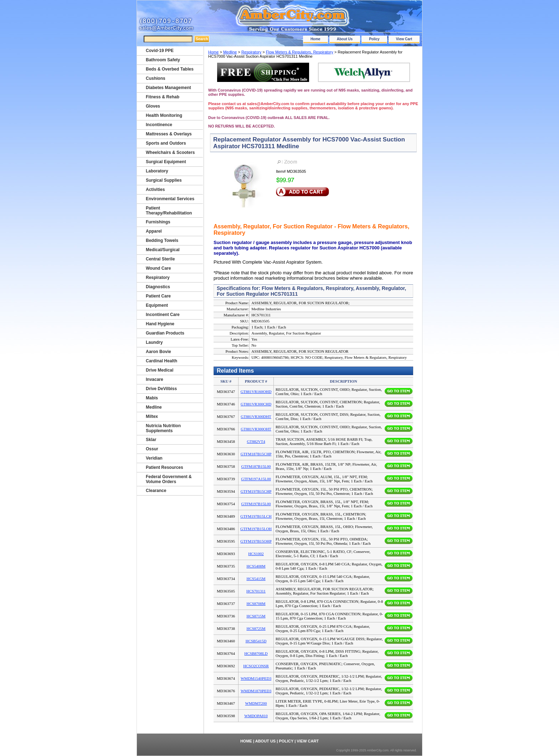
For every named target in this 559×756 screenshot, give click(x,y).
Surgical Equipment (166, 162)
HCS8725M (256, 628)
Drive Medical (160, 370)
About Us (345, 39)
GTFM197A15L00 (256, 479)
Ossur (152, 449)
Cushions (156, 78)
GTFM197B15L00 (256, 504)
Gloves (153, 106)
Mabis (152, 398)
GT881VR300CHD (256, 404)
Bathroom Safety (163, 60)
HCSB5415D (256, 641)
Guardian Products (165, 333)
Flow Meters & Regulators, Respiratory (300, 52)
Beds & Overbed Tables (170, 69)
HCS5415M (256, 579)
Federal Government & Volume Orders (169, 479)
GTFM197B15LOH (256, 529)
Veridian (154, 458)
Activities (155, 190)
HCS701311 (256, 591)
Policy (374, 39)
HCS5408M (256, 566)
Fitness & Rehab (163, 97)
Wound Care (158, 268)
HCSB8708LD (256, 653)
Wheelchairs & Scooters (170, 152)
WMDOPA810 (256, 716)
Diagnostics (158, 287)
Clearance (156, 491)
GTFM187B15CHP (256, 454)
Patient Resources (165, 467)
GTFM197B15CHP (256, 491)
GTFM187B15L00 (256, 466)
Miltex (152, 416)
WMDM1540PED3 (256, 678)
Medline (230, 52)
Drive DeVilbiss (161, 389)
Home (316, 39)
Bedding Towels (162, 240)
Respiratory (251, 52)
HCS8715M (256, 616)
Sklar (151, 440)
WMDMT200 (256, 703)
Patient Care (158, 296)
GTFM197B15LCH (256, 516)
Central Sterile (160, 259)
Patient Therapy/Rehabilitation (169, 211)
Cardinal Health (161, 361)
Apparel (154, 231)
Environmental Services (170, 199)
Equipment (157, 305)
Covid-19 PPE (160, 51)
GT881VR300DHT (256, 416)
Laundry (154, 342)
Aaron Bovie (158, 352)
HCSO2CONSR (256, 666)
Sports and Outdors (166, 143)
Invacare (155, 379)
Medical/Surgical (163, 250)
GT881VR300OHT (256, 429)
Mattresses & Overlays (169, 134)
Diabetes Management (168, 88)
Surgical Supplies (164, 180)
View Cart (404, 39)
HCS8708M (256, 604)
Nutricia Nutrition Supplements (163, 428)
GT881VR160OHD (256, 392)
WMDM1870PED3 (256, 691)
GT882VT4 (256, 441)
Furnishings (158, 222)
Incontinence (159, 125)
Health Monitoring (164, 115)
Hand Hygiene (160, 324)
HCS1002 (256, 554)
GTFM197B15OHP (256, 541)
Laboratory (157, 171)
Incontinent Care (163, 315)
